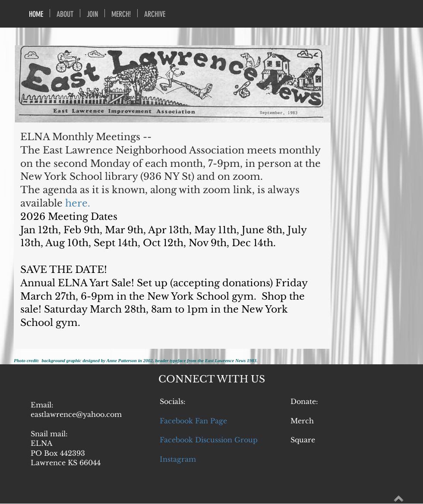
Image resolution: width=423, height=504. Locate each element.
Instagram (178, 459)
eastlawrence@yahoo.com (76, 414)
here (76, 203)
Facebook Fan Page (193, 421)
